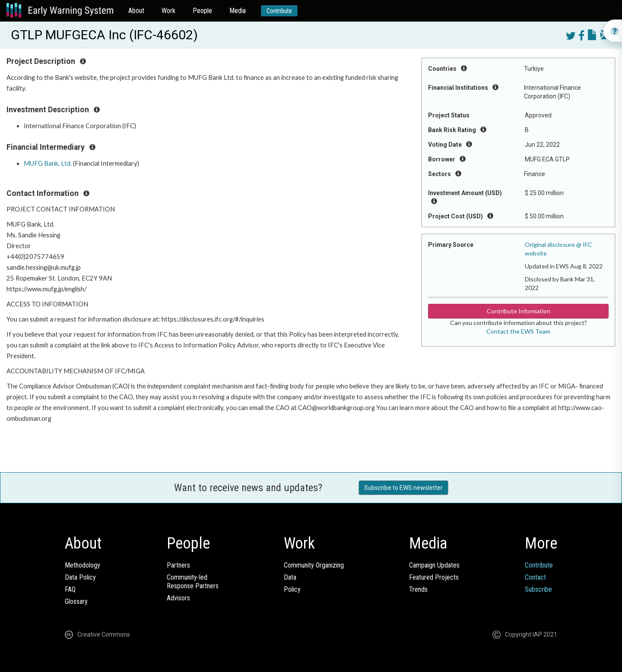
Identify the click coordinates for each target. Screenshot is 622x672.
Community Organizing (314, 565)
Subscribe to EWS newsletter (403, 488)
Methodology (83, 565)
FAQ (70, 589)
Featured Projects (434, 577)
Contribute (279, 11)
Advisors (178, 598)
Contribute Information (519, 311)
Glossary (76, 601)
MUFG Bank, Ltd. (48, 163)
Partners (178, 565)
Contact (535, 577)
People (202, 11)
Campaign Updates (434, 565)
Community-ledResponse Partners (193, 582)
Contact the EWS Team (518, 331)
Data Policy (80, 577)
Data (290, 577)
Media (238, 11)
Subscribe (538, 589)
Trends (418, 589)
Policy (292, 589)
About (136, 11)
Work (168, 11)
